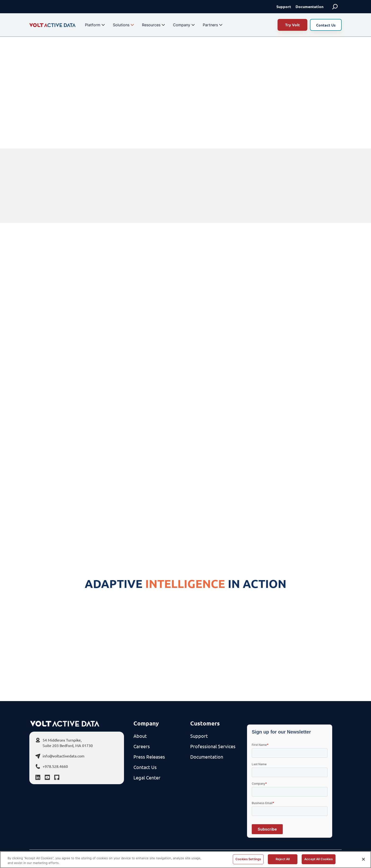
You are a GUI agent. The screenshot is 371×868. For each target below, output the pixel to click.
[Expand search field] (335, 7)
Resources (154, 25)
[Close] (363, 859)
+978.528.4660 (55, 766)
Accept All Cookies (318, 859)
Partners (213, 25)
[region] (185, 860)
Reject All (283, 859)
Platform (95, 25)
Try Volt (292, 25)
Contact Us (326, 25)
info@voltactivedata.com (64, 756)
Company (184, 25)
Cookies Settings (248, 859)
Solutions (124, 25)
